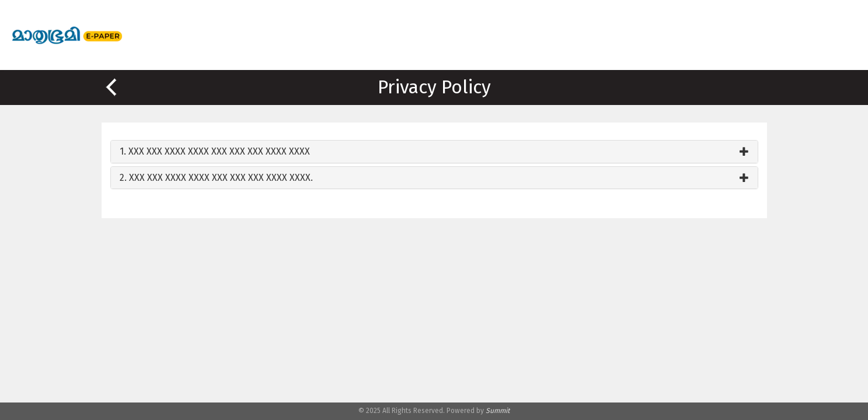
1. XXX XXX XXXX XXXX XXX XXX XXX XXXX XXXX (215, 151)
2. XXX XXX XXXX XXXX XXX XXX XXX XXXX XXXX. (216, 178)
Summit (498, 411)
